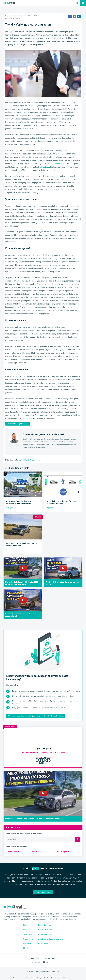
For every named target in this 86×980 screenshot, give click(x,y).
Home (25, 940)
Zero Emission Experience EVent (51, 954)
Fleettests (26, 963)
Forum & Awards (45, 949)
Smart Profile (43, 959)
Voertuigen (62, 849)
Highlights (26, 460)
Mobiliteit (12, 849)
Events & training (45, 940)
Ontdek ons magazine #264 (18, 424)
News (25, 945)
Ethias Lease (45, 167)
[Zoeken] (78, 837)
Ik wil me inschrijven (43, 889)
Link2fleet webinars (46, 945)
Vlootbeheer (35, 460)
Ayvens (57, 164)
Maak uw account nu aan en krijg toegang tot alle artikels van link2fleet (36, 716)
